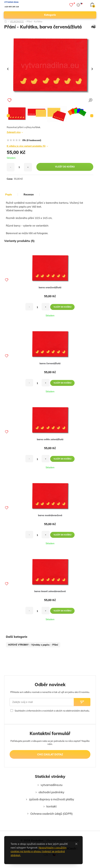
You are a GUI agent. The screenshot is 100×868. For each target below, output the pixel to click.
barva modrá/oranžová (50, 515)
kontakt (52, 806)
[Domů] (6, 20)
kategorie (69, 15)
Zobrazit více (14, 132)
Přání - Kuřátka (34, 22)
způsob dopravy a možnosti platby (52, 799)
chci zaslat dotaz (50, 754)
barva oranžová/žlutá (50, 287)
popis (9, 195)
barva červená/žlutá (50, 363)
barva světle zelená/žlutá (50, 439)
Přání (55, 645)
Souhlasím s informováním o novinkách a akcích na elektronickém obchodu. (52, 711)
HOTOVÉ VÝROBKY (18, 645)
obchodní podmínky (51, 792)
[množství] (19, 167)
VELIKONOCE (17, 22)
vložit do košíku (65, 167)
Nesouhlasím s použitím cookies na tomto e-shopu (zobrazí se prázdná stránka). (39, 851)
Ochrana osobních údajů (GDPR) (51, 814)
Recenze (29, 195)
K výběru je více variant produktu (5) (26, 146)
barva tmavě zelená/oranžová (50, 591)
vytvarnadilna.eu (52, 785)
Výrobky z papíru (40, 645)
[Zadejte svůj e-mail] (42, 702)
